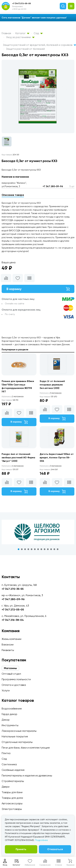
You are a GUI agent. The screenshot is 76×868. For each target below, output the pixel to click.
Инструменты (10, 725)
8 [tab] (41, 549)
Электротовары (12, 809)
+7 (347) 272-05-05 (21, 3)
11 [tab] (51, 549)
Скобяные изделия (13, 770)
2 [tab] (22, 549)
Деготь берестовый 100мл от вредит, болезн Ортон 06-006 (57, 458)
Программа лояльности (16, 679)
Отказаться (55, 849)
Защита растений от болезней (25, 49)
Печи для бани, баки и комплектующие (26, 748)
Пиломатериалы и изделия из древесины (27, 776)
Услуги (6, 690)
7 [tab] (38, 549)
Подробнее (41, 840)
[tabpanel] (38, 532)
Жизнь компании (11, 639)
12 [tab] (54, 549)
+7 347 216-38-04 (13, 620)
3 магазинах (51, 393)
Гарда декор (9, 714)
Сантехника (9, 764)
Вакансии (8, 645)
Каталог (22, 33)
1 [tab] (19, 549)
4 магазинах (13, 466)
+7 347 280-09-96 (53, 186)
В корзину (38, 289)
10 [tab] (48, 549)
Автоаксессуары (12, 803)
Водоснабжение (12, 709)
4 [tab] (28, 549)
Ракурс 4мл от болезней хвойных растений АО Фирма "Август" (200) (18, 458)
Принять (21, 849)
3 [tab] (25, 549)
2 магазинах (13, 396)
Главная (6, 33)
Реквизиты (8, 650)
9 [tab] (45, 549)
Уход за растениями (20, 37)
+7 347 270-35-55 (13, 589)
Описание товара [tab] (13, 195)
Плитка (6, 753)
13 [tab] (58, 549)
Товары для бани (12, 792)
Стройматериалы (13, 781)
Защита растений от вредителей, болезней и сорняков (39, 45)
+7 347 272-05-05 (13, 610)
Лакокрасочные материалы (19, 731)
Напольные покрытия (15, 736)
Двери (6, 787)
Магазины (10, 668)
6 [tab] (35, 549)
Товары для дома (12, 798)
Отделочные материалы (17, 742)
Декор (6, 720)
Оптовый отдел (11, 674)
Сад (38, 33)
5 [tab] (32, 549)
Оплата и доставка (14, 685)
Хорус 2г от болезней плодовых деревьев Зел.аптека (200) (52, 385)
